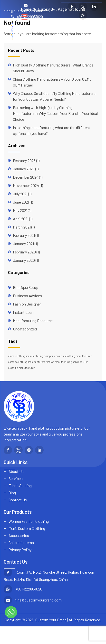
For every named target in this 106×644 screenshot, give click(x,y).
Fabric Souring (20, 486)
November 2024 (26, 185)
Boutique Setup (26, 287)
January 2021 (23, 244)
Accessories (19, 535)
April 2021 (21, 219)
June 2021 (21, 202)
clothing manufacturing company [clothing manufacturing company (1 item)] (35, 356)
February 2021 (24, 235)
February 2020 (24, 252)
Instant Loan (23, 312)
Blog (12, 493)
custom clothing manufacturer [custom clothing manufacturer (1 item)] (74, 356)
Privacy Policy (20, 550)
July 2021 (20, 194)
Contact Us (18, 500)
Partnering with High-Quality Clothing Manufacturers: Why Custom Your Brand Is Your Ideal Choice (55, 113)
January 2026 (24, 169)
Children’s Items (21, 542)
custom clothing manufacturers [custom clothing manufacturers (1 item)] (26, 362)
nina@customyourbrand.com (27, 11)
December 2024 (26, 177)
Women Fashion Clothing (29, 521)
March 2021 (22, 227)
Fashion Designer (27, 304)
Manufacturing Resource (33, 321)
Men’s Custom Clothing (27, 528)
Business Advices (27, 296)
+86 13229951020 (30, 17)
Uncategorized (25, 329)
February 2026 (24, 160)
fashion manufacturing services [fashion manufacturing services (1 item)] (64, 362)
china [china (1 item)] (11, 356)
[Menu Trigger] (24, 17)
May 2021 (20, 210)
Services (16, 478)
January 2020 (24, 260)
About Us (16, 471)
